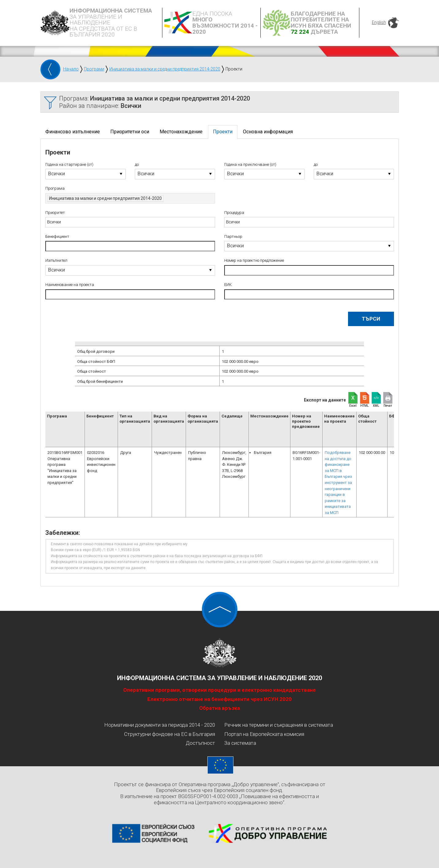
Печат (388, 406)
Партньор (233, 236)
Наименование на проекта (70, 285)
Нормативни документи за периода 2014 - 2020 (160, 725)
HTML (365, 406)
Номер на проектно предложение (254, 260)
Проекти (223, 132)
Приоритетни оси (130, 132)
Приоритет (55, 213)
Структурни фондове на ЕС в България (170, 734)
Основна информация (268, 132)
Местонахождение (181, 132)
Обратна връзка (219, 708)
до (137, 164)
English (379, 22)
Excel (353, 406)
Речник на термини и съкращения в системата (279, 725)
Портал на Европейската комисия (264, 734)
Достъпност (200, 743)
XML (376, 406)
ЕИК (228, 285)
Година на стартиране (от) (69, 164)
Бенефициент (57, 236)
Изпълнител (56, 260)
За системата (240, 743)
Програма (55, 188)
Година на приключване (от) (250, 164)
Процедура (234, 213)
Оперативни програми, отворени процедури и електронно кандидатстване (219, 690)
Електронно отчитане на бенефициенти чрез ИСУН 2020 (219, 699)
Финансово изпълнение (73, 132)
